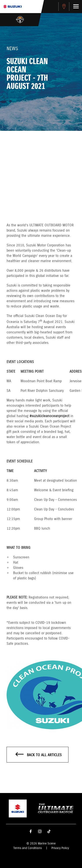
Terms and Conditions (28, 848)
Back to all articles (39, 755)
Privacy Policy (60, 848)
